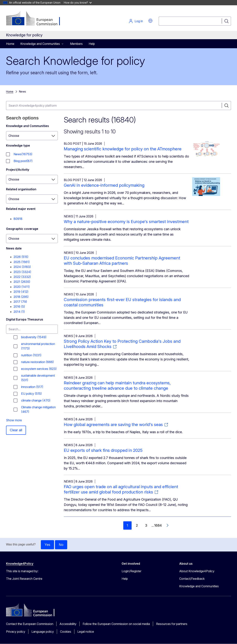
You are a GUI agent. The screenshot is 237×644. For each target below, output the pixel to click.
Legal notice (86, 632)
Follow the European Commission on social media (116, 624)
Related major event (21, 209)
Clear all (16, 430)
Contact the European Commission (30, 624)
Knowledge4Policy (20, 564)
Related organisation (21, 189)
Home (10, 44)
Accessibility (68, 624)
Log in (136, 21)
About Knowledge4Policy (197, 571)
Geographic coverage (22, 229)
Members (76, 44)
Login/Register (131, 571)
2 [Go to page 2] (137, 525)
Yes (47, 545)
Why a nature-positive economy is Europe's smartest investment (126, 222)
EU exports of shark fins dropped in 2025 (103, 450)
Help (92, 44)
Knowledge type (18, 145)
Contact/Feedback (192, 579)
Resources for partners (172, 624)
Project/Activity (18, 170)
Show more (14, 420)
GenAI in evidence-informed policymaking (104, 185)
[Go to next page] (167, 525)
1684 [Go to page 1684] (158, 525)
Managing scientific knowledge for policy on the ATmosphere (123, 149)
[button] (150, 21)
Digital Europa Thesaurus (25, 319)
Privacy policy (16, 632)
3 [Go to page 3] (146, 525)
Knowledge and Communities (27, 126)
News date (14, 248)
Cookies (66, 632)
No (61, 545)
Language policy (43, 632)
